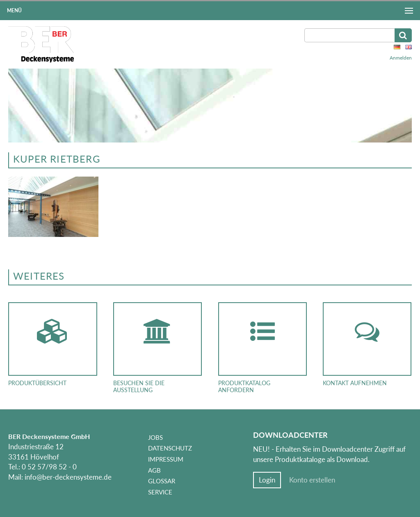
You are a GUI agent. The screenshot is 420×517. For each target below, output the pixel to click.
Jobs (155, 437)
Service (160, 492)
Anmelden (401, 58)
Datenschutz (170, 448)
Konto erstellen (312, 480)
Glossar (162, 481)
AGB (154, 470)
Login (267, 480)
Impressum (166, 459)
